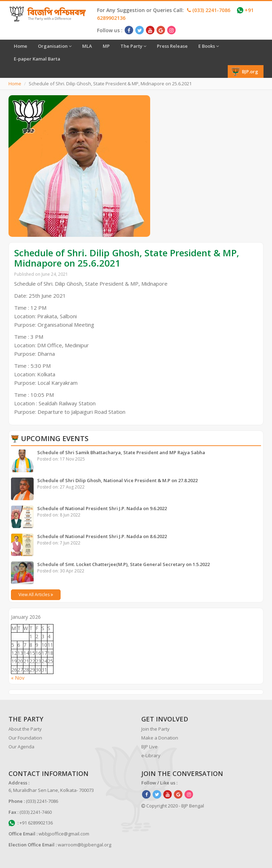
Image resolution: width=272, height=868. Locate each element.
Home (21, 46)
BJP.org (245, 72)
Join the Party (155, 729)
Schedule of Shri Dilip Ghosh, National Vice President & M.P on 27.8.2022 (117, 480)
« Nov (18, 678)
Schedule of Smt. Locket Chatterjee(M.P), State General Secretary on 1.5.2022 (123, 564)
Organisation (55, 46)
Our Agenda (21, 747)
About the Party (25, 729)
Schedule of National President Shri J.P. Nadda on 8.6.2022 (102, 536)
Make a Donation (160, 738)
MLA (87, 46)
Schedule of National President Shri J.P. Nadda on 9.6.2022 (102, 508)
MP (106, 46)
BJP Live (149, 747)
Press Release (172, 46)
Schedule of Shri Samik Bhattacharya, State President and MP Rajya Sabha (121, 452)
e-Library (151, 755)
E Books (209, 46)
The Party (133, 46)
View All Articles (36, 595)
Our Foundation (25, 738)
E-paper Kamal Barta (37, 59)
